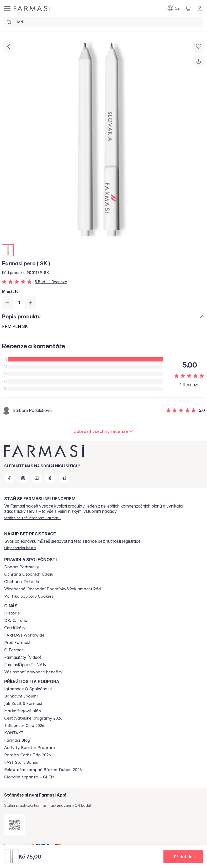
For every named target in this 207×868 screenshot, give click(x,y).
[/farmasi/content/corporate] (24, 635)
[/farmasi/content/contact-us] (14, 733)
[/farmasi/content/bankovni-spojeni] (21, 696)
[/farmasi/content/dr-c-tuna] (16, 621)
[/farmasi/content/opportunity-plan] (23, 711)
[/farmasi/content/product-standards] (15, 628)
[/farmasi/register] (32, 518)
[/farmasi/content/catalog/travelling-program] (33, 718)
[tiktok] (50, 478)
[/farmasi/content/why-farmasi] (17, 643)
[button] (183, 857)
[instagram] (23, 478)
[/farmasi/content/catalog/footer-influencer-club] (24, 726)
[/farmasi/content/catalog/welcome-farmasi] (33, 672)
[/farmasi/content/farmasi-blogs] (17, 740)
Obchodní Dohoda (22, 582)
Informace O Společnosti (28, 689)
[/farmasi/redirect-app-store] (15, 825)
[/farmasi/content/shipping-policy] (22, 567)
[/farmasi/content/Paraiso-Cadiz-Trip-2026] (28, 755)
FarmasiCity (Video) (23, 657)
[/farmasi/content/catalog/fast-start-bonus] (21, 762)
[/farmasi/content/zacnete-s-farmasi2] (23, 704)
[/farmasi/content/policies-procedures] (29, 574)
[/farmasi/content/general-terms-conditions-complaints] (52, 589)
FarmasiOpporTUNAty (25, 665)
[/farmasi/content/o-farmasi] (14, 650)
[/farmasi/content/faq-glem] (29, 777)
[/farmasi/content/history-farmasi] (12, 613)
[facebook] (9, 478)
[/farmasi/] (32, 9)
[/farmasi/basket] (188, 8)
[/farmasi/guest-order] (20, 548)
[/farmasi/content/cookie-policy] (29, 596)
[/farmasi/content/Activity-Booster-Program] (30, 748)
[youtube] (37, 478)
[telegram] (64, 478)
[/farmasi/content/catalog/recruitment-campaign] (43, 770)
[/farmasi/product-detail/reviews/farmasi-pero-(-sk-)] (104, 431)
